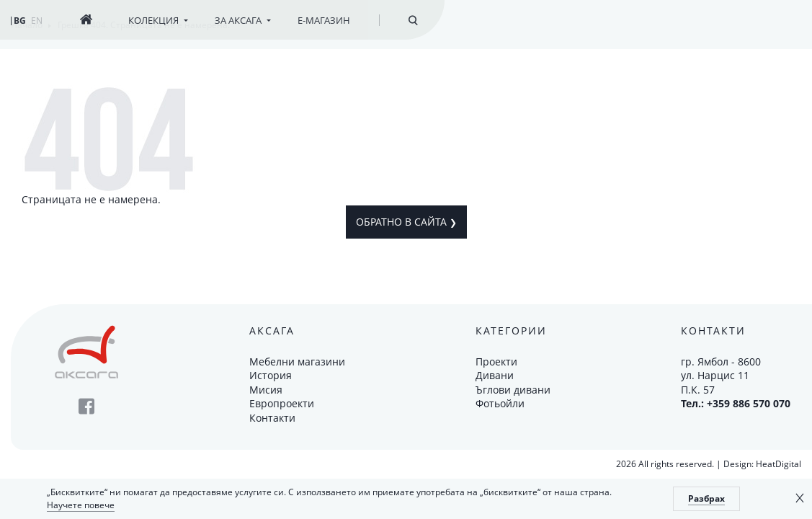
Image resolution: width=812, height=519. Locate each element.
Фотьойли (500, 403)
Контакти (272, 418)
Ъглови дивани (513, 390)
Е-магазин (324, 20)
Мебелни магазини (297, 361)
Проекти (496, 361)
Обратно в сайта (406, 222)
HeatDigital (778, 464)
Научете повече (81, 505)
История (271, 375)
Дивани (495, 375)
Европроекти (282, 403)
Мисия (266, 390)
